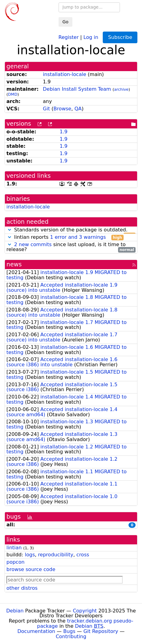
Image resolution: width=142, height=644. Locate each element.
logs (30, 555)
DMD (13, 94)
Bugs (69, 631)
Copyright (85, 611)
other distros (22, 588)
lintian (14, 548)
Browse (62, 109)
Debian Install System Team (77, 89)
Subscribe (120, 37)
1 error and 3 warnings (78, 237)
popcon (15, 562)
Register (69, 37)
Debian (15, 611)
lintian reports (65, 237)
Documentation (36, 631)
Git (46, 109)
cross (83, 555)
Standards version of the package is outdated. (71, 230)
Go (65, 22)
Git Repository (101, 631)
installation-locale (65, 74)
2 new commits (33, 244)
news (14, 264)
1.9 (63, 132)
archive (121, 89)
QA (78, 109)
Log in (91, 37)
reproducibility (56, 555)
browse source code (31, 569)
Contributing (71, 636)
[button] (10, 230)
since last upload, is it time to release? (71, 247)
